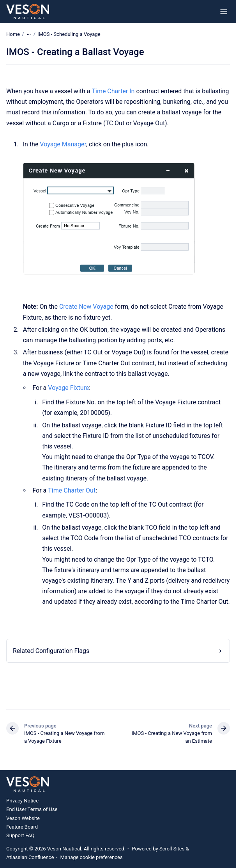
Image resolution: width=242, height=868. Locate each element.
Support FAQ (20, 835)
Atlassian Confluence (30, 857)
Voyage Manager (63, 144)
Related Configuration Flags (51, 651)
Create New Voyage (86, 307)
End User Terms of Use (32, 809)
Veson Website (23, 818)
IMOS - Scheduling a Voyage (69, 34)
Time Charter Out (72, 490)
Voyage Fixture (68, 388)
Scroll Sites (172, 849)
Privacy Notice (22, 801)
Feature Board (22, 827)
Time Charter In (113, 91)
